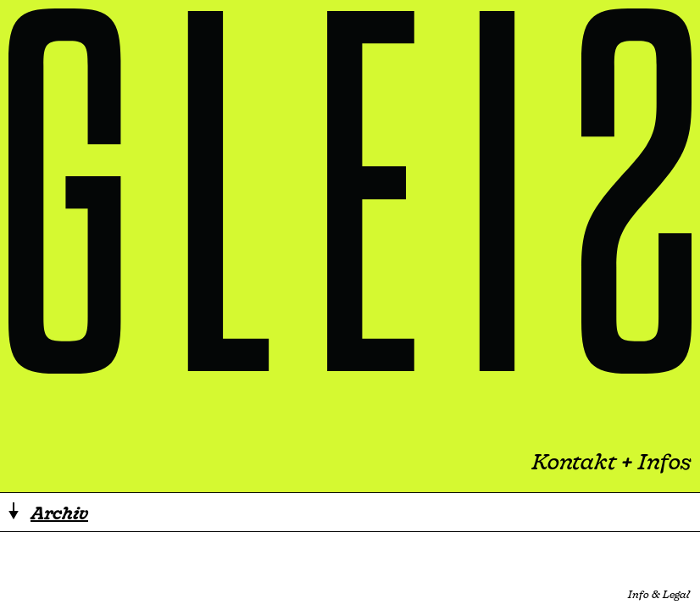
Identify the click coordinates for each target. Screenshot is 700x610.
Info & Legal (659, 594)
